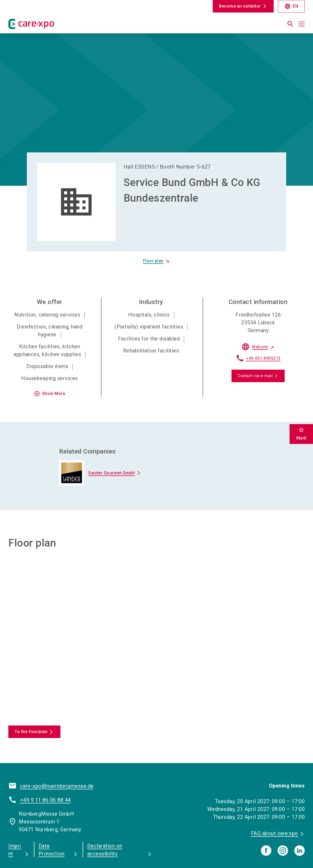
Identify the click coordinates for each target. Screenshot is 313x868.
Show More (50, 360)
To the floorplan (31, 698)
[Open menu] (302, 24)
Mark (301, 434)
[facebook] (266, 817)
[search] (290, 24)
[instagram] (283, 817)
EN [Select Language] (291, 6)
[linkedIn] (299, 817)
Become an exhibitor (240, 6)
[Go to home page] (42, 26)
